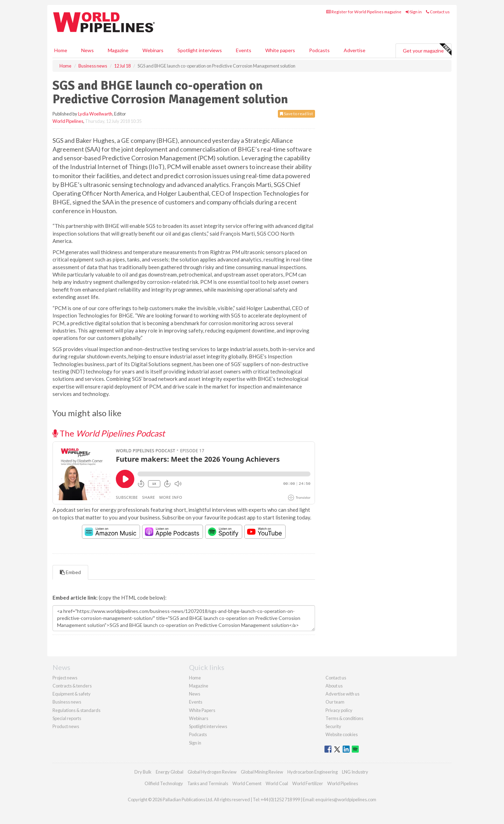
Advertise (355, 50)
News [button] (87, 50)
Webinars (153, 50)
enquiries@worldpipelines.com (346, 799)
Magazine (118, 50)
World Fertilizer (308, 783)
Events (244, 50)
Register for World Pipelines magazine (364, 12)
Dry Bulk (143, 772)
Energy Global (170, 772)
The (109, 433)
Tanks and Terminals (208, 783)
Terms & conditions (344, 718)
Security (333, 726)
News (195, 694)
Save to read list (296, 114)
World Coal (277, 783)
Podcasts (319, 50)
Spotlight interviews (200, 50)
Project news (65, 678)
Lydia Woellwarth (95, 114)
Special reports (67, 718)
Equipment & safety (72, 694)
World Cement (247, 783)
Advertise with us (342, 694)
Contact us (438, 12)
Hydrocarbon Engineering (313, 772)
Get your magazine (427, 50)
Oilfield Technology (164, 783)
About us (334, 686)
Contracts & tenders (72, 686)
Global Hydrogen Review (212, 772)
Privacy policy (339, 710)
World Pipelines (68, 121)
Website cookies (342, 734)
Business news (67, 702)
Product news (66, 726)
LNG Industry (355, 772)
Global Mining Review (262, 772)
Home (61, 50)
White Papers (202, 710)
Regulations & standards (76, 710)
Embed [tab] (70, 572)
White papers (280, 50)
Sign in (414, 12)
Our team (335, 702)
